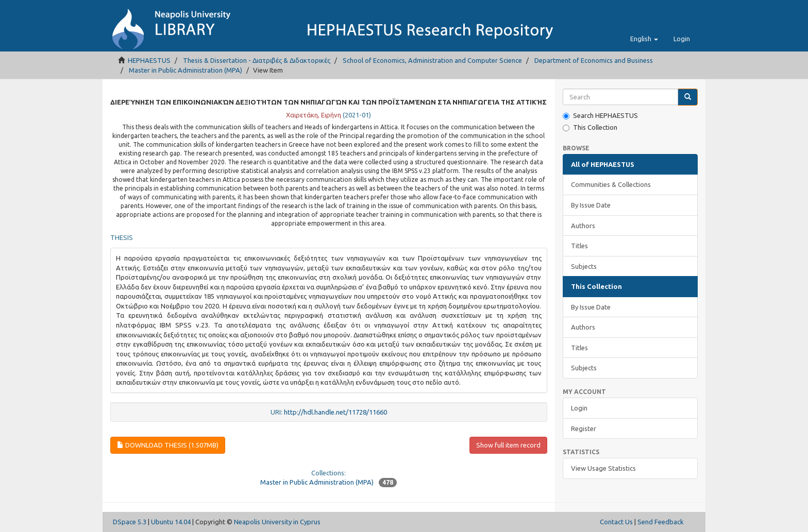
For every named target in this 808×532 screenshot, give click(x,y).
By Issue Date (591, 205)
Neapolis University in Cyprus (277, 522)
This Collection (590, 127)
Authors (583, 226)
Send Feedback (661, 522)
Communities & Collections (611, 184)
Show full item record (508, 445)
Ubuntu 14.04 (171, 522)
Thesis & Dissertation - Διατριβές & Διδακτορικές (257, 60)
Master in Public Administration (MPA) (186, 70)
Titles (579, 246)
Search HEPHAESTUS (600, 116)
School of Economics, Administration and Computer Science (432, 60)
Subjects (584, 266)
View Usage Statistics (603, 468)
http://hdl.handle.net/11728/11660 (335, 412)
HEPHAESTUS (149, 60)
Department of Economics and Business (594, 60)
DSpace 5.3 (130, 522)
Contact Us (616, 522)
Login (579, 408)
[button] (644, 39)
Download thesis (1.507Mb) (168, 445)
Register (584, 428)
